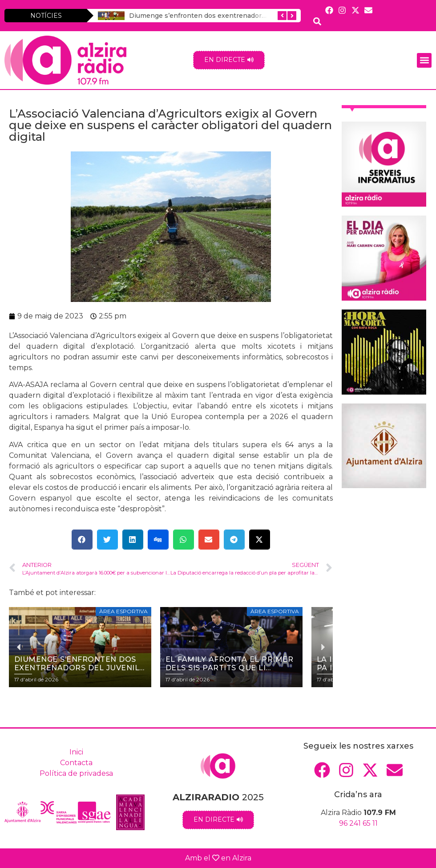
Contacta (76, 763)
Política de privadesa (76, 773)
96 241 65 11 (358, 823)
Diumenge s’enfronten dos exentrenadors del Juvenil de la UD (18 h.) (240, 16)
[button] (424, 60)
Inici (76, 752)
